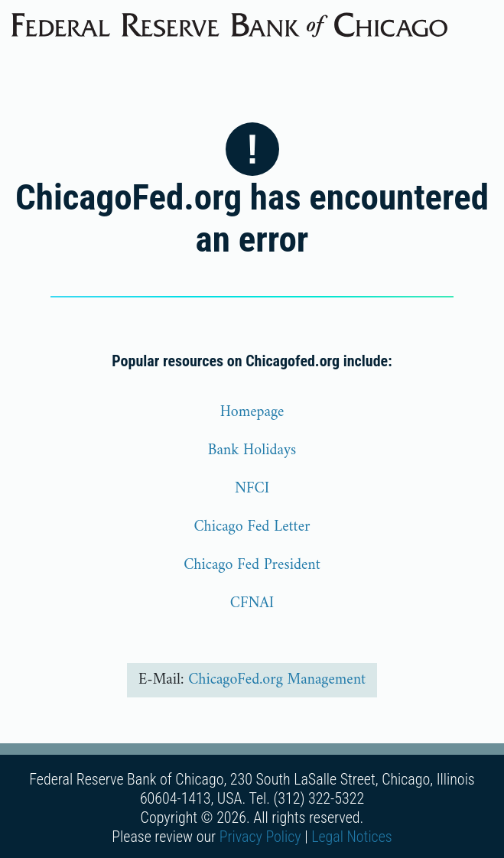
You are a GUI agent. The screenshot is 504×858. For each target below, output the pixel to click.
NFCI (252, 489)
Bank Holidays (252, 451)
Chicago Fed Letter (252, 527)
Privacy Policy (260, 837)
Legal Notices (352, 837)
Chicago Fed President (252, 565)
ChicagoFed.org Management (277, 680)
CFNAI (252, 604)
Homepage (252, 413)
